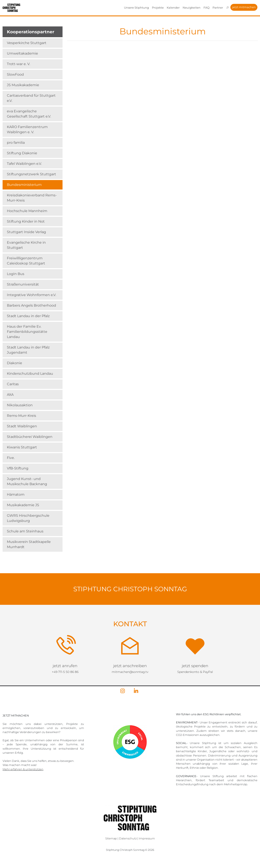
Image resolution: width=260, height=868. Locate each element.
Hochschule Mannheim (27, 211)
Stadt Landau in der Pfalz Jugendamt (28, 350)
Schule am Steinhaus (25, 531)
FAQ (206, 8)
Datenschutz (128, 838)
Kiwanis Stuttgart (22, 447)
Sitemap (111, 838)
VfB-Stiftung (18, 468)
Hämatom (16, 494)
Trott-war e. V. (18, 64)
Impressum (147, 838)
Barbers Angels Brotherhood (31, 305)
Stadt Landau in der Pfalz (28, 316)
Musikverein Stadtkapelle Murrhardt (29, 544)
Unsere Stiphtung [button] (136, 8)
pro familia (16, 143)
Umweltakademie (22, 53)
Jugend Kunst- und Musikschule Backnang (27, 481)
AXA (10, 395)
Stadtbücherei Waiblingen (30, 437)
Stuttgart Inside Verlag (26, 232)
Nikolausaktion (20, 405)
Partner (218, 8)
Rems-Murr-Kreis (21, 416)
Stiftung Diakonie (22, 153)
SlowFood (15, 74)
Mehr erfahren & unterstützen (23, 769)
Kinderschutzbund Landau (30, 374)
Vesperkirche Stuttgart (27, 43)
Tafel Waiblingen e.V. (24, 164)
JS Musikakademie (23, 85)
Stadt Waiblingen (22, 426)
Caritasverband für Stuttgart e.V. (31, 98)
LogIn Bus (16, 274)
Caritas (13, 384)
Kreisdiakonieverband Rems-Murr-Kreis (32, 198)
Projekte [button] (158, 8)
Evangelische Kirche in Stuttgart (26, 245)
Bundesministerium (24, 185)
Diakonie (15, 363)
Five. (11, 458)
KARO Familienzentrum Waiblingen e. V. (27, 129)
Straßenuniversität (23, 284)
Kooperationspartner (31, 32)
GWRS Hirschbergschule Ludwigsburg (28, 518)
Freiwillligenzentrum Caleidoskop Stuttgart (26, 261)
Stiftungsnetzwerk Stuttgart (31, 174)
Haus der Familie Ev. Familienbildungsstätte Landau (27, 332)
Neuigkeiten (192, 8)
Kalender (173, 8)
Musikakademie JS (23, 505)
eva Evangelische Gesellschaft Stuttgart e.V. (29, 114)
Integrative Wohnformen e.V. (31, 295)
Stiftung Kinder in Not (26, 221)
